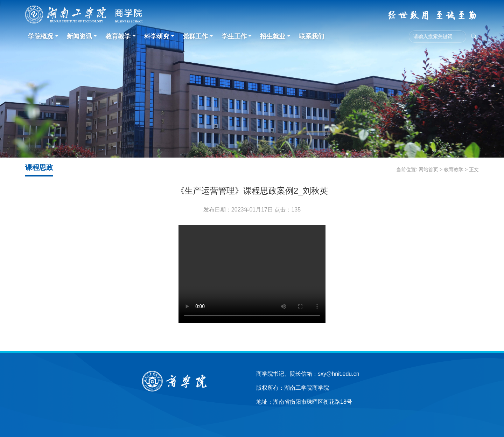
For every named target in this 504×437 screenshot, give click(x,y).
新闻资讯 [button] (79, 36)
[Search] (437, 37)
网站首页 (428, 169)
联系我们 (311, 36)
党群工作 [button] (195, 36)
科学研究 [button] (157, 36)
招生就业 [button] (273, 36)
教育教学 (454, 169)
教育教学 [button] (118, 36)
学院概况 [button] (41, 36)
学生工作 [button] (234, 36)
